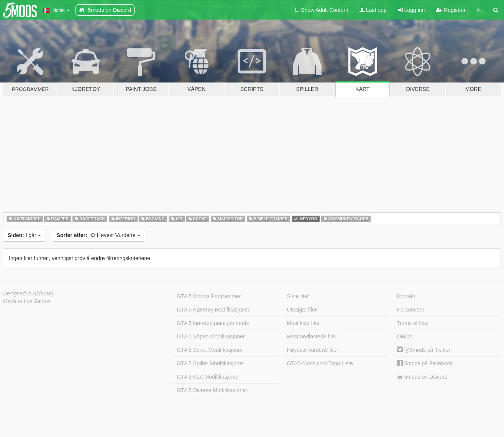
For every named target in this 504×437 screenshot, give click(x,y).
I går (24, 235)
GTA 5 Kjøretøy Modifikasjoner (213, 310)
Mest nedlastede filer (312, 336)
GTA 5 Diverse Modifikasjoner (212, 390)
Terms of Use (413, 323)
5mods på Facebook (425, 363)
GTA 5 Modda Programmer (209, 296)
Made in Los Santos (27, 301)
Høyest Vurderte (99, 235)
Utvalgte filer (302, 310)
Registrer (451, 10)
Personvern (411, 310)
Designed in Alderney (29, 294)
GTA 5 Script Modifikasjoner (210, 350)
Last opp (373, 10)
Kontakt (406, 296)
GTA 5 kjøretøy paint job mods (213, 323)
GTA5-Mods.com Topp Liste (320, 363)
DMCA (405, 336)
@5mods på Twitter (424, 350)
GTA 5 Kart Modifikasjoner (208, 377)
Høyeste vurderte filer (313, 350)
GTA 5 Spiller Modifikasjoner (210, 363)
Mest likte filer (304, 323)
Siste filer (298, 296)
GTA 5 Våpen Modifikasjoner (211, 336)
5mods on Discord (422, 377)
